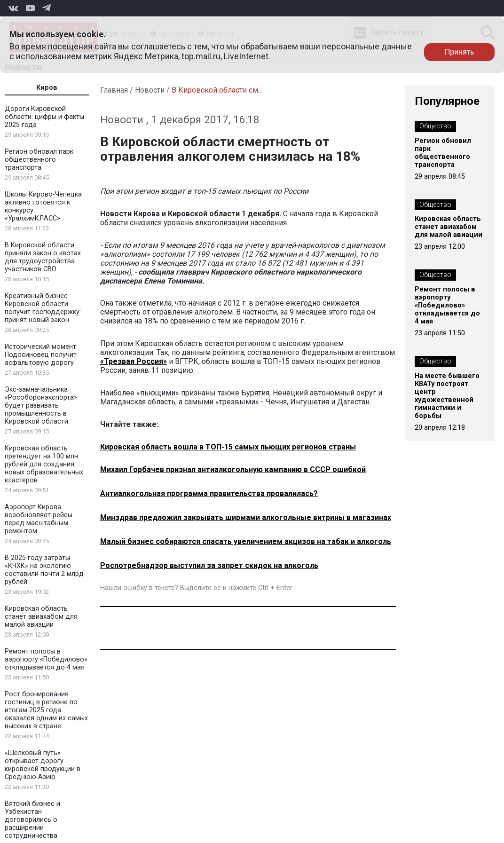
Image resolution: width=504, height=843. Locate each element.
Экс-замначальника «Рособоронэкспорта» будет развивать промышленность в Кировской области (41, 406)
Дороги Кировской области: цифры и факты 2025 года (44, 117)
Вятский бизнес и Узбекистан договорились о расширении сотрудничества (32, 820)
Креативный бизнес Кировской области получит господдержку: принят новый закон (43, 308)
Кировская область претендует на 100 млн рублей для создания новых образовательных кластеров (44, 464)
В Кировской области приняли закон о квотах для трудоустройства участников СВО (43, 257)
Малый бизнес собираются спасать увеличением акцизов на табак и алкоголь (246, 541)
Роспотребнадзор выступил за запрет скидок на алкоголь (209, 565)
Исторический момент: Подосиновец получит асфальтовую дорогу (41, 355)
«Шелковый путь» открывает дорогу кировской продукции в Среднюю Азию (43, 765)
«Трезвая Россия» (134, 361)
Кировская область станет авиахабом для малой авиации (41, 617)
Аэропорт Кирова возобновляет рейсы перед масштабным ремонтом (39, 519)
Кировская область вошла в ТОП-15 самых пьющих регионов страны (228, 447)
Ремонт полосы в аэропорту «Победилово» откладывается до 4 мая (46, 659)
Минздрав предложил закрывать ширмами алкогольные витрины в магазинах (246, 517)
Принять (460, 52)
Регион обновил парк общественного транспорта (39, 160)
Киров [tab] (47, 88)
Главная (114, 90)
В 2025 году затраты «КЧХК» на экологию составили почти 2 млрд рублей (44, 570)
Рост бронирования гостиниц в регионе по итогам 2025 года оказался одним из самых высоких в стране (46, 710)
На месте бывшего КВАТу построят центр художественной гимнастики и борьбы (447, 396)
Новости (150, 90)
